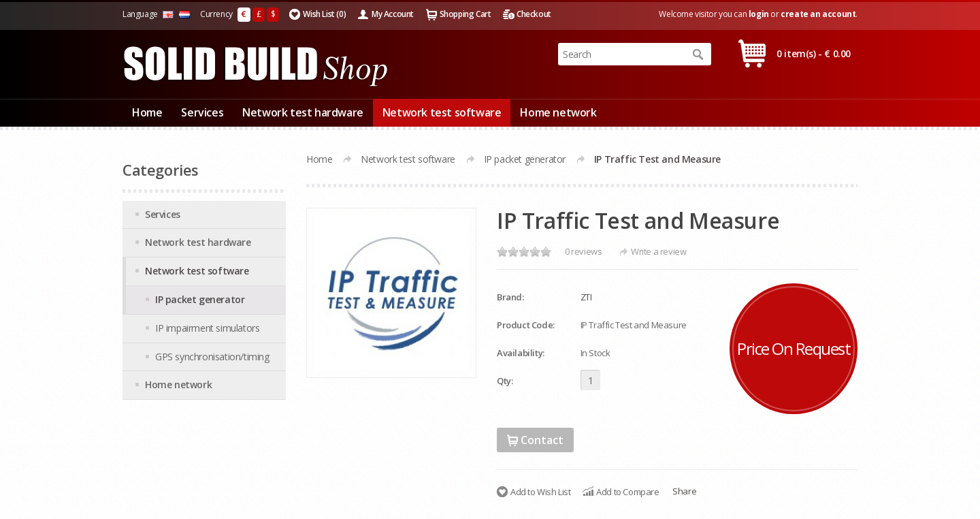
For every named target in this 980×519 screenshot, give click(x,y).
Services (202, 112)
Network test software (442, 112)
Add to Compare (627, 492)
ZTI (586, 297)
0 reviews (583, 251)
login (759, 14)
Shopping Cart (465, 14)
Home (147, 112)
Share (684, 491)
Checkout (534, 14)
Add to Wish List (541, 492)
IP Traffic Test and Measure (657, 159)
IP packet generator (525, 159)
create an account (818, 14)
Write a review (658, 251)
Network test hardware (303, 112)
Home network (558, 112)
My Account (393, 14)
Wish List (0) (324, 14)
